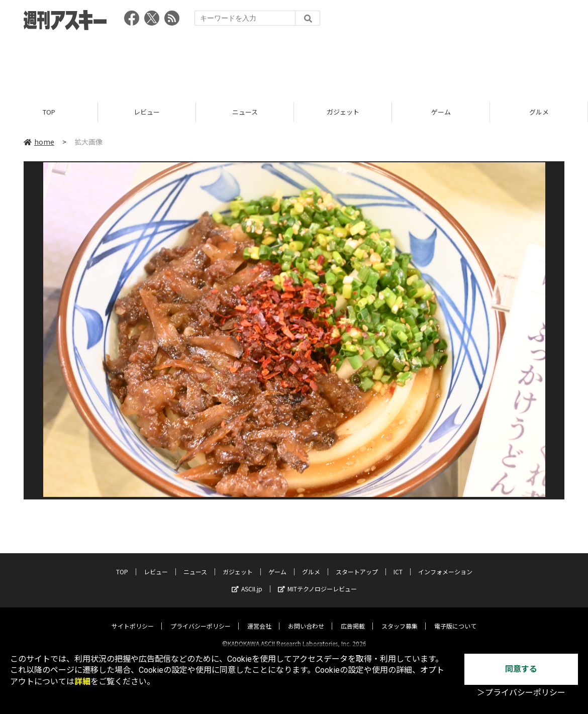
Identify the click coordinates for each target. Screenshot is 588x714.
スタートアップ (357, 563)
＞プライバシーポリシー (521, 693)
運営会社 (259, 617)
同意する (521, 669)
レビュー (147, 112)
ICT (398, 563)
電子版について (455, 617)
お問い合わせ (306, 617)
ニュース (245, 112)
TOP (49, 112)
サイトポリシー (133, 617)
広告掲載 (353, 617)
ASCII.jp (247, 580)
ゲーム (441, 112)
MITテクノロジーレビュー (317, 580)
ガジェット (343, 112)
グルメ (539, 112)
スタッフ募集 (400, 617)
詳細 (82, 682)
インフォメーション (445, 563)
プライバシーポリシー (201, 617)
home (39, 142)
